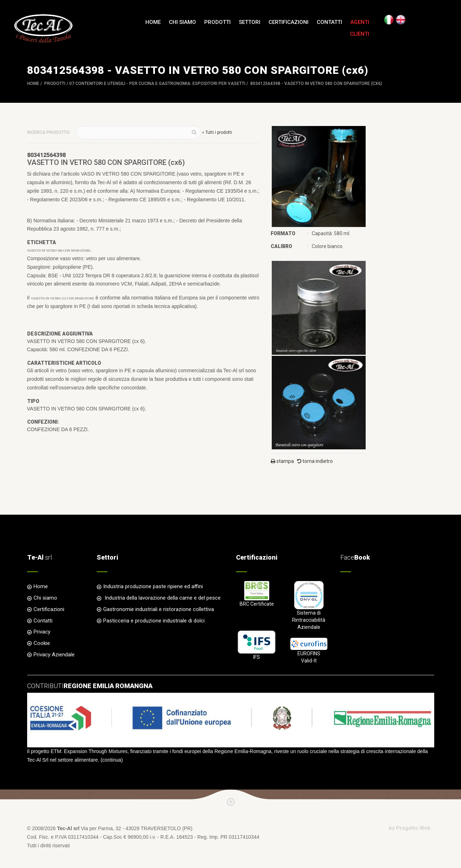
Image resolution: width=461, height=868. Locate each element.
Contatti (329, 22)
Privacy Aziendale (54, 655)
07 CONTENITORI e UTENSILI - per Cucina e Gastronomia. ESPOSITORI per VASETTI (157, 84)
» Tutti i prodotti (217, 132)
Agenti (360, 22)
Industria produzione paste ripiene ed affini (153, 586)
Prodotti (55, 84)
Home (153, 22)
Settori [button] (250, 22)
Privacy (42, 632)
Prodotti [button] (217, 22)
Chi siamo (182, 22)
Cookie (42, 643)
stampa (282, 461)
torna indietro (315, 461)
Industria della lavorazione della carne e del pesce (162, 598)
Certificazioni (289, 22)
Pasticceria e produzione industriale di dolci (154, 621)
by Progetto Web (410, 828)
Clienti (360, 34)
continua (112, 760)
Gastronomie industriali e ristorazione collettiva (159, 609)
